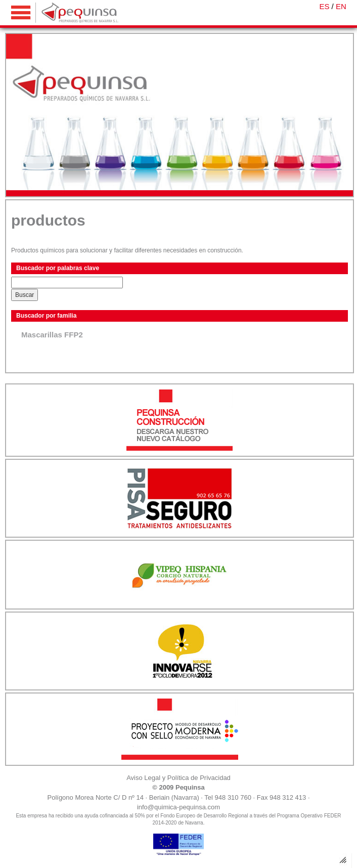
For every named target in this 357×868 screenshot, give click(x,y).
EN (341, 6)
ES (324, 6)
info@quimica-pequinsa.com (178, 807)
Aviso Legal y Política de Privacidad (178, 778)
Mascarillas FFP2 (52, 335)
